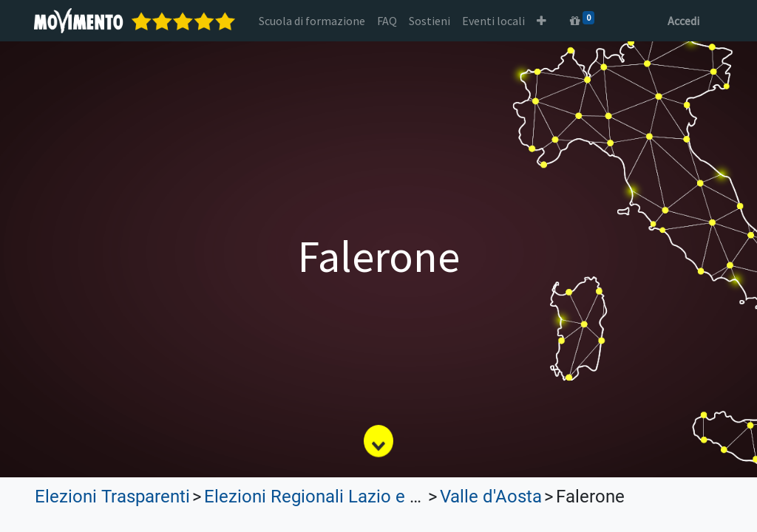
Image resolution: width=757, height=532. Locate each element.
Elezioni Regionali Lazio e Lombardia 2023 (371, 497)
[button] (542, 21)
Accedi (683, 21)
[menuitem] (313, 21)
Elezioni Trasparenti (112, 497)
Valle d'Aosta (491, 497)
